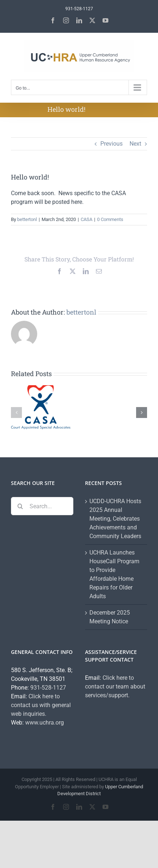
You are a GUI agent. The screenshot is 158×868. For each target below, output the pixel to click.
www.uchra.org (45, 723)
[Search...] (42, 506)
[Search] (20, 506)
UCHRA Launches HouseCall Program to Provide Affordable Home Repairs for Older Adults (114, 574)
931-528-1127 (48, 688)
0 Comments (110, 219)
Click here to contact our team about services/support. (115, 686)
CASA (86, 219)
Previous (111, 144)
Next (135, 144)
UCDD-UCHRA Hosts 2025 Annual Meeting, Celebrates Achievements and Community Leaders (115, 519)
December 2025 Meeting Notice (110, 617)
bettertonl (27, 219)
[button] (16, 413)
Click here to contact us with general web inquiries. (41, 705)
